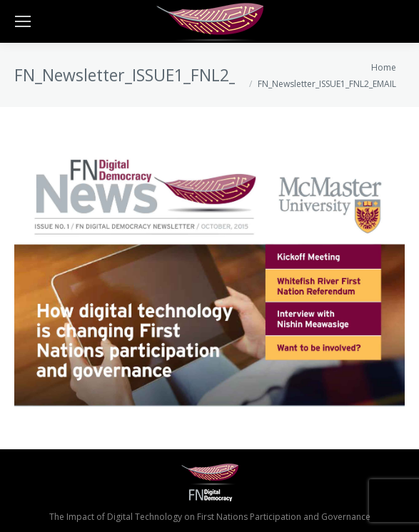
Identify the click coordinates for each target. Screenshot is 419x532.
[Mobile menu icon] (23, 21)
